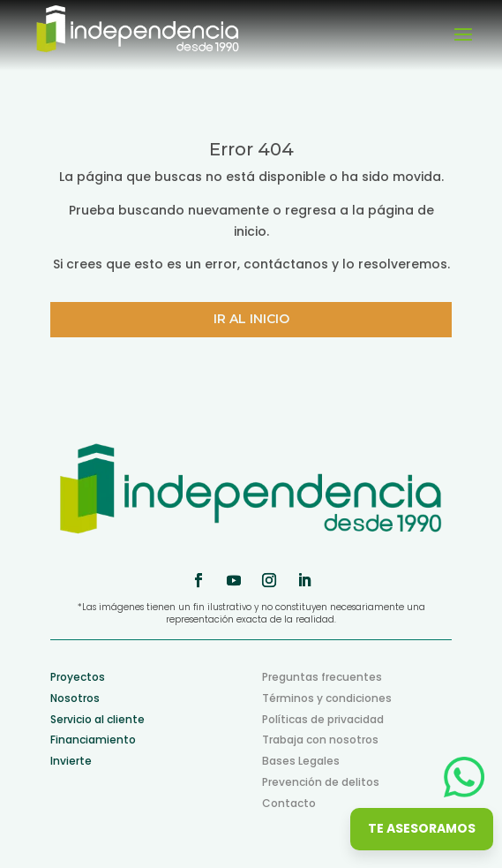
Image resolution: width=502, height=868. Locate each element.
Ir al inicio (251, 319)
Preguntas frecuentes (322, 677)
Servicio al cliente (97, 719)
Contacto (289, 803)
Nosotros (75, 698)
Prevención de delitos (321, 782)
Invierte (71, 761)
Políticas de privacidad (323, 719)
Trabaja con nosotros (320, 740)
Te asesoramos (422, 828)
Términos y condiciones (327, 698)
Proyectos (78, 677)
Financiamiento (93, 740)
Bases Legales (301, 761)
